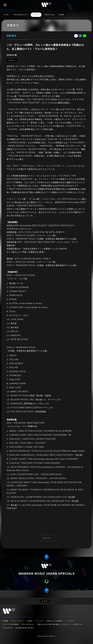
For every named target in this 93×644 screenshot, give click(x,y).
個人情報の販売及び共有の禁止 (25, 628)
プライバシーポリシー (18, 621)
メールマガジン (70, 621)
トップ (6, 15)
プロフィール (49, 15)
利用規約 (30, 621)
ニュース (36, 15)
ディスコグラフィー (21, 15)
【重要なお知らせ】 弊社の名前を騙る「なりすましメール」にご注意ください (60, 624)
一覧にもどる (46, 538)
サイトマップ (39, 621)
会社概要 (5, 621)
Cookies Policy (8, 628)
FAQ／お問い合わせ (28, 624)
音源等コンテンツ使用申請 (54, 621)
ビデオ (61, 15)
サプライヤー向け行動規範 (11, 624)
